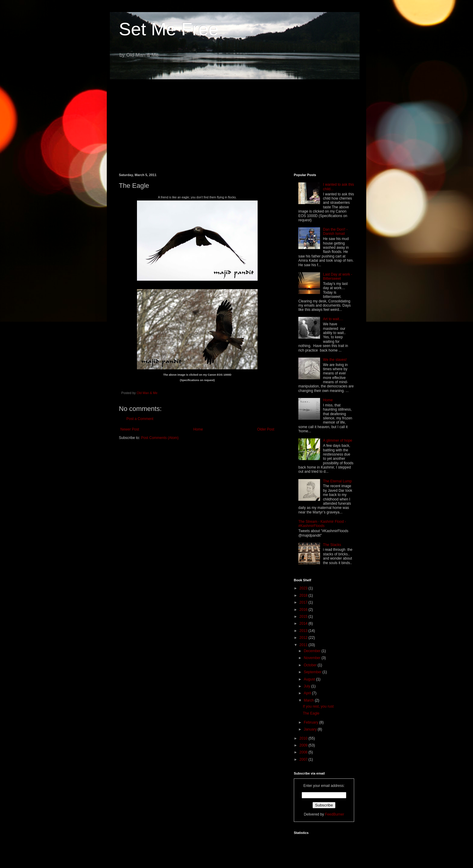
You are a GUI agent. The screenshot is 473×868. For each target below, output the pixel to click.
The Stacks (332, 545)
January (311, 729)
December (313, 651)
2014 (304, 623)
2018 (304, 595)
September (313, 672)
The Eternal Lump (337, 481)
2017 (304, 602)
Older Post (266, 429)
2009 (304, 745)
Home (198, 429)
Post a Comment (140, 419)
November (313, 658)
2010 (304, 738)
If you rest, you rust (318, 706)
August (310, 679)
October (311, 665)
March (309, 700)
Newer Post (130, 429)
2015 (304, 617)
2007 (304, 759)
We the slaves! (335, 360)
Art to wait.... (333, 319)
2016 (304, 610)
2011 (304, 645)
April (308, 693)
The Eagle (311, 713)
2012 (304, 638)
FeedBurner (334, 814)
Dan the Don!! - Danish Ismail (335, 232)
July (308, 686)
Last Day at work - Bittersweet (338, 276)
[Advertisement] (237, 122)
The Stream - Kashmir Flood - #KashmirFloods (322, 524)
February (311, 722)
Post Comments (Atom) (160, 438)
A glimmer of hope (338, 440)
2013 (304, 631)
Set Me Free (169, 29)
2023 (304, 588)
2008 (304, 752)
